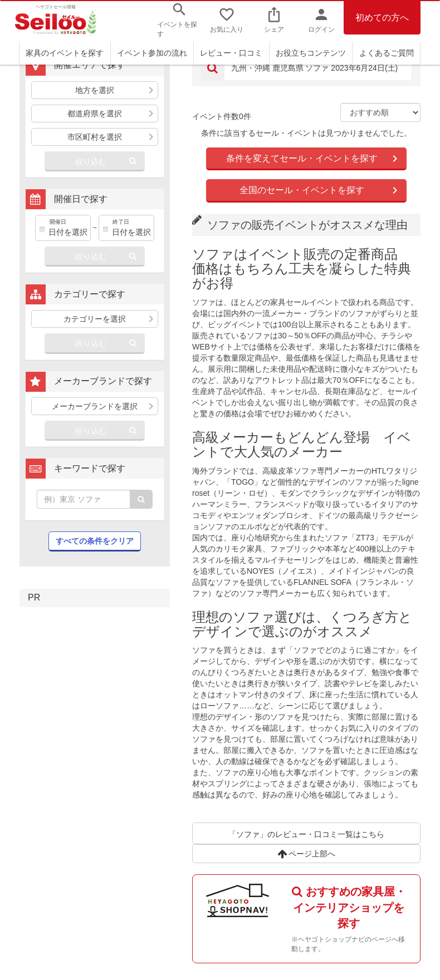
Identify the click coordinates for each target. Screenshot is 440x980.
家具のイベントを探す (65, 53)
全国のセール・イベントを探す (302, 190)
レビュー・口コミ (231, 53)
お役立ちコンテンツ (311, 53)
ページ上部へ (307, 854)
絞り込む (91, 161)
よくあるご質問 (387, 53)
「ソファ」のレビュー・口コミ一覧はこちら (306, 834)
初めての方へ (382, 18)
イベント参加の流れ (152, 53)
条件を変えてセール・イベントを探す (302, 158)
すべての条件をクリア (95, 541)
